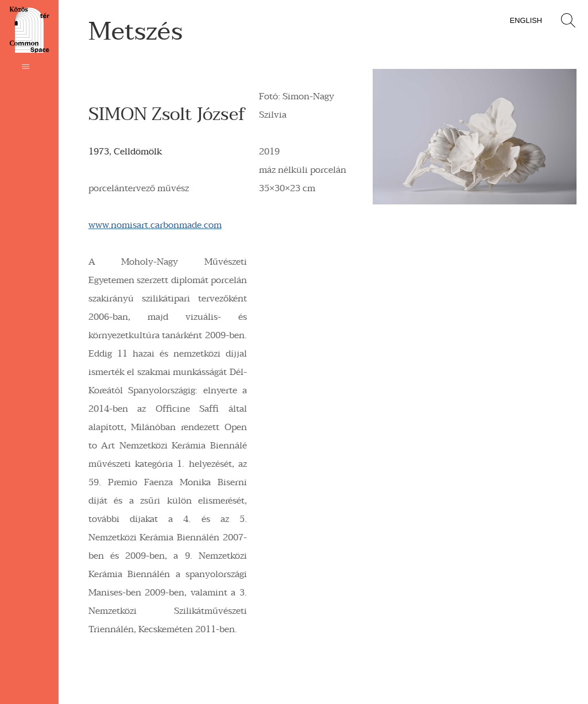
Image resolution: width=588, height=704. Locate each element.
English (526, 20)
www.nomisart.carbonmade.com (155, 225)
